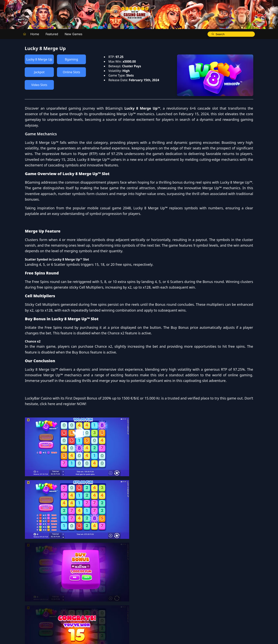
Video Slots (39, 85)
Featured (52, 34)
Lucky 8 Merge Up (39, 59)
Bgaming (71, 59)
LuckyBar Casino (153, 545)
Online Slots (71, 72)
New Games (73, 34)
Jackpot (39, 72)
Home (35, 34)
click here (162, 556)
